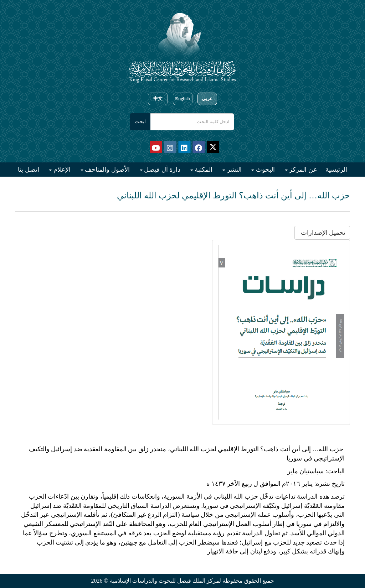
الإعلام (61, 170)
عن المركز (302, 170)
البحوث (264, 170)
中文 (158, 99)
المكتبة (203, 170)
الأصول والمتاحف (107, 170)
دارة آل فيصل (162, 170)
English (182, 99)
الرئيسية (336, 170)
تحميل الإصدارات (322, 233)
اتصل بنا (29, 170)
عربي (207, 99)
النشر (233, 170)
